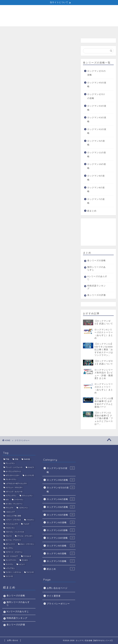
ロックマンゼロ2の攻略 (96, 96)
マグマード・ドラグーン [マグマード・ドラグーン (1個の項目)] (14, 552)
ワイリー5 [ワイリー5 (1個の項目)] (9, 576)
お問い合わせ (13, 640)
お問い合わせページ (57, 588)
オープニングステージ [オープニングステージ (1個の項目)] (13, 471)
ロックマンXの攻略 (96, 143)
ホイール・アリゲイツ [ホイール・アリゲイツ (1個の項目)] (13, 540)
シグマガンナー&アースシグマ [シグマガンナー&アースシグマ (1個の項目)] (16, 483)
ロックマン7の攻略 (96, 201)
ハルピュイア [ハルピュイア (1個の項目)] (10, 512)
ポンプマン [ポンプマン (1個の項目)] (9, 548)
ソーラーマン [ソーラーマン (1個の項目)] (19, 500)
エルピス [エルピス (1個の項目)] (31, 467)
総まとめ (92, 211)
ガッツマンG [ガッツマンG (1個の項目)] (29, 475)
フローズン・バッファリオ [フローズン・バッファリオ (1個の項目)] (15, 532)
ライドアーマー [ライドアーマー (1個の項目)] (11, 560)
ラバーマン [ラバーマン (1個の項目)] (9, 564)
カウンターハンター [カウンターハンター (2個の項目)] (12, 475)
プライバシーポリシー (58, 604)
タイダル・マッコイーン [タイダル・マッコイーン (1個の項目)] (14, 504)
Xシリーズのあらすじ (59, 31)
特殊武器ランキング (81, 31)
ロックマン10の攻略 (97, 166)
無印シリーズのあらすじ (37, 31)
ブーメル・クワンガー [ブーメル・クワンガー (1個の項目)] (25, 536)
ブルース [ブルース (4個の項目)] (9, 536)
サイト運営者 (54, 596)
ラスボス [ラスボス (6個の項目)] (25, 560)
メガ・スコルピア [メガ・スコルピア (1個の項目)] (12, 556)
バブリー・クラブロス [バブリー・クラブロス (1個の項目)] (13, 520)
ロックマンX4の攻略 (97, 108)
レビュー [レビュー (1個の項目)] (22, 564)
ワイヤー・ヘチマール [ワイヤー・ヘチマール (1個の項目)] (13, 572)
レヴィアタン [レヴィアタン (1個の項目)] (10, 568)
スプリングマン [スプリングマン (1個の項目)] (11, 496)
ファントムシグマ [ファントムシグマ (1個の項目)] (12, 524)
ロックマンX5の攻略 (97, 85)
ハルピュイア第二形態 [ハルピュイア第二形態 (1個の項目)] (13, 516)
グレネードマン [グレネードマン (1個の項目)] (11, 480)
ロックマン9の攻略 (96, 178)
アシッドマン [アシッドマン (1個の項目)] (10, 463)
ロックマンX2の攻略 (97, 131)
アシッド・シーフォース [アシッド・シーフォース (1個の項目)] (14, 467)
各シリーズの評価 (104, 31)
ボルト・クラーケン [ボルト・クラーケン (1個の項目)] (27, 544)
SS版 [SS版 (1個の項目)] (16, 459)
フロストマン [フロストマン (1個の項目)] (10, 528)
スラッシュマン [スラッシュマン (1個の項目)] (27, 496)
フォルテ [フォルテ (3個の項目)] (26, 524)
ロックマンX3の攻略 (97, 120)
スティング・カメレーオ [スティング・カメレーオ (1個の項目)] (14, 492)
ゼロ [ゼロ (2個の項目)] (7, 500)
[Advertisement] (98, 232)
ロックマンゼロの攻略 (96, 73)
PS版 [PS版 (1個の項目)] (7, 459)
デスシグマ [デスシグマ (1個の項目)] (9, 508)
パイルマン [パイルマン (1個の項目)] (30, 520)
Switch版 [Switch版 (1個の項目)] (27, 459)
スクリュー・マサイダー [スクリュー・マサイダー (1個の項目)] (14, 488)
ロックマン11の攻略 (97, 155)
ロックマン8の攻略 (96, 190)
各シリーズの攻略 (14, 31)
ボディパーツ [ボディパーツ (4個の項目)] (10, 544)
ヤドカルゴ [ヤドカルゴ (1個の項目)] (27, 556)
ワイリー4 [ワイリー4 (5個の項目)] (30, 572)
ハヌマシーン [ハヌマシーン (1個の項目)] (23, 508)
